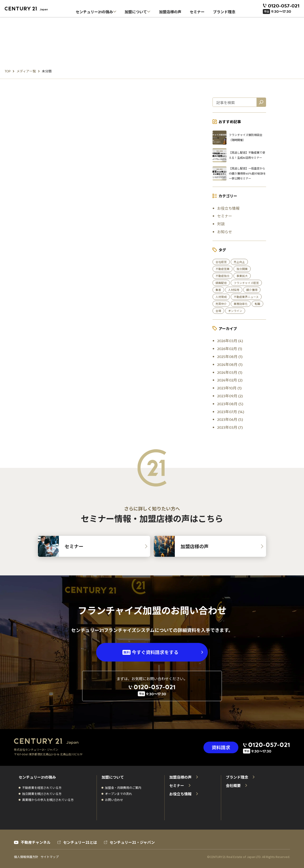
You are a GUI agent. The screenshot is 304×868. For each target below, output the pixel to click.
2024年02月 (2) (230, 380)
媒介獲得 (252, 290)
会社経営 (221, 262)
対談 (221, 224)
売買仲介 (221, 304)
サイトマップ (50, 857)
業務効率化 (241, 304)
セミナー (225, 216)
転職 (257, 304)
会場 (218, 311)
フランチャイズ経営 (246, 283)
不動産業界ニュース (246, 297)
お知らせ (225, 232)
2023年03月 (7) (230, 427)
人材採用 (234, 290)
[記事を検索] (261, 102)
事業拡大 (242, 276)
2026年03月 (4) (230, 341)
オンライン (235, 311)
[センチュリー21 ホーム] (29, 9)
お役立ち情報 (228, 208)
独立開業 (242, 269)
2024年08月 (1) (230, 364)
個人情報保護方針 (26, 857)
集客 (218, 290)
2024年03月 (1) (230, 372)
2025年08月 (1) (230, 356)
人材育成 (221, 297)
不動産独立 (223, 276)
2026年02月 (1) (230, 348)
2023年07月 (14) (231, 412)
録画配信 (221, 283)
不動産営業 (223, 269)
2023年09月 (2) (230, 396)
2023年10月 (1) (229, 388)
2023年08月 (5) (230, 404)
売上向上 (239, 262)
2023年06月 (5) (230, 419)
